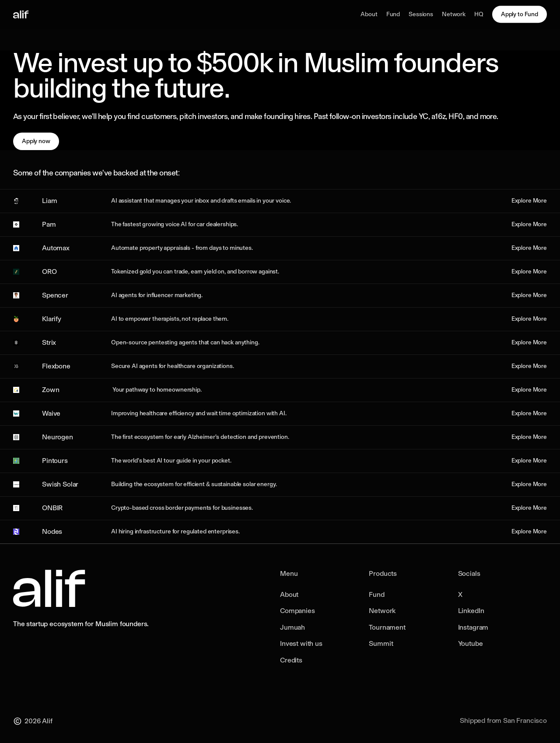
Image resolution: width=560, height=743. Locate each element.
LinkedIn (471, 611)
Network (382, 611)
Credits (291, 660)
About (289, 594)
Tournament (387, 627)
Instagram (473, 627)
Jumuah (292, 627)
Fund (376, 594)
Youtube (471, 643)
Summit (381, 643)
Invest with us (301, 643)
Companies (297, 611)
